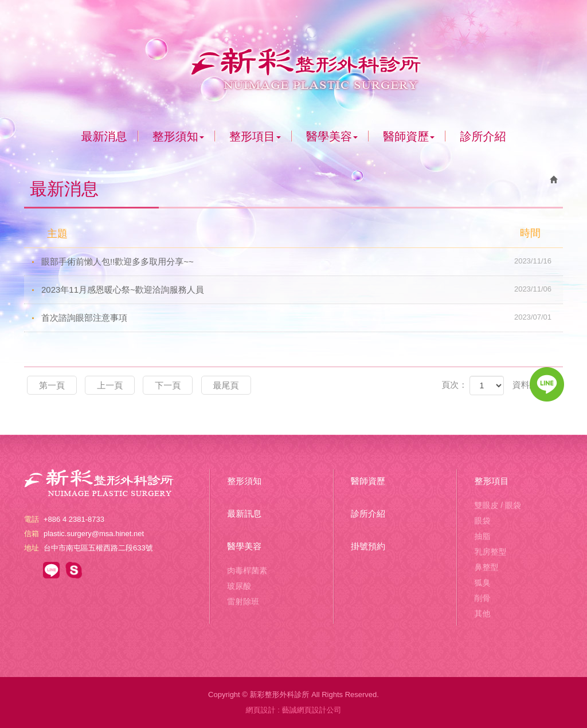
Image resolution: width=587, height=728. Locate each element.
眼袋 (482, 521)
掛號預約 (368, 546)
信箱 (32, 534)
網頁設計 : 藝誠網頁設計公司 (294, 710)
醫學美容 (244, 546)
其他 (482, 613)
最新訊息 (244, 513)
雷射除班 (243, 601)
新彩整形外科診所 (293, 65)
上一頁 (110, 385)
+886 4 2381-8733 (74, 519)
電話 (32, 519)
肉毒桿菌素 (247, 570)
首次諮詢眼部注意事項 (302, 317)
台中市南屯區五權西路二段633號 (98, 548)
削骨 (482, 598)
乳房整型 (490, 552)
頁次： (454, 385)
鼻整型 (486, 567)
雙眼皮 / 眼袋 (498, 505)
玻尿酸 (239, 586)
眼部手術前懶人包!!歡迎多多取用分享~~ (302, 261)
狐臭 (482, 583)
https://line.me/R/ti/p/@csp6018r (51, 570)
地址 (32, 548)
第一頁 (52, 385)
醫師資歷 (368, 481)
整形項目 (491, 481)
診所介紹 (368, 513)
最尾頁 (226, 385)
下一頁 (168, 385)
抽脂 (482, 536)
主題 (301, 233)
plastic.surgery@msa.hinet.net (94, 534)
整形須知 (244, 481)
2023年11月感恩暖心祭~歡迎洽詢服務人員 (302, 289)
